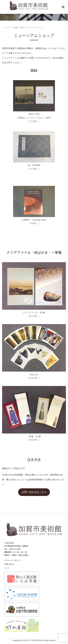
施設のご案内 (19, 28)
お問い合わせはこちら (34, 492)
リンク (7, 568)
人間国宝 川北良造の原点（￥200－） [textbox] (34, 222)
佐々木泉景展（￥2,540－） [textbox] (34, 167)
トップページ (7, 28)
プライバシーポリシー (13, 560)
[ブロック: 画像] (34, 154)
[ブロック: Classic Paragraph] (34, 235)
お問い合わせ (9, 564)
